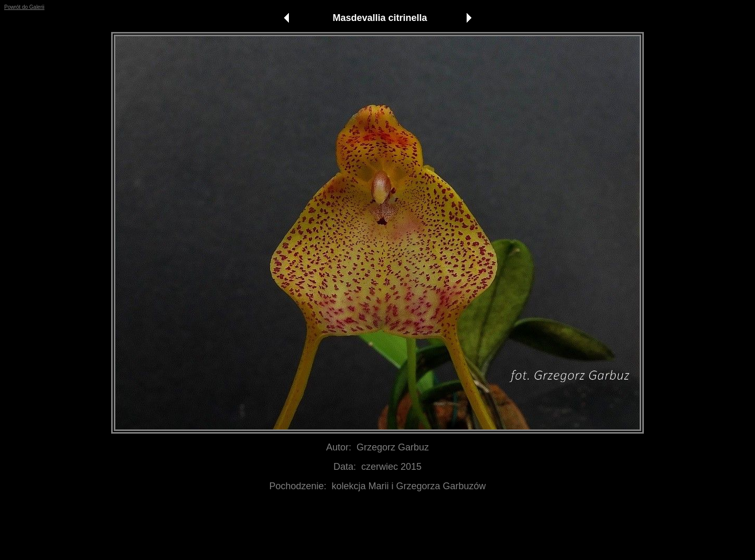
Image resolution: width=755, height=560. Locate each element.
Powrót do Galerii (24, 7)
